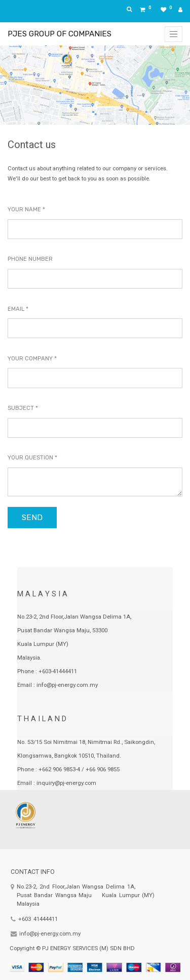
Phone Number (30, 259)
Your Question (30, 457)
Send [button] (32, 518)
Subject (21, 408)
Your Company (30, 358)
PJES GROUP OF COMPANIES (60, 34)
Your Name (24, 209)
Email (16, 309)
